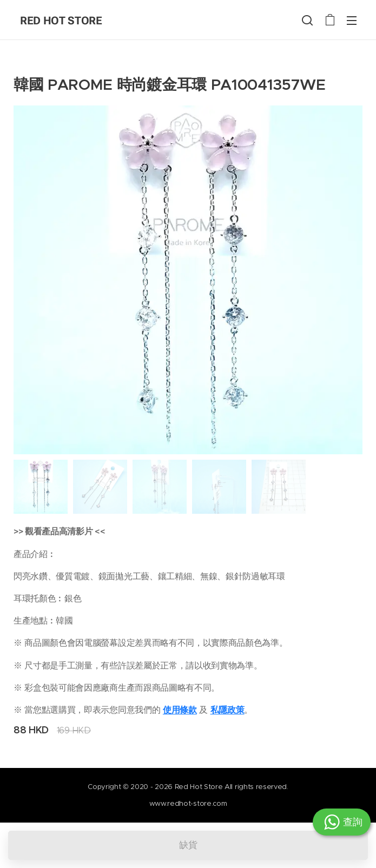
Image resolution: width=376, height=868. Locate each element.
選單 (352, 21)
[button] (307, 20)
